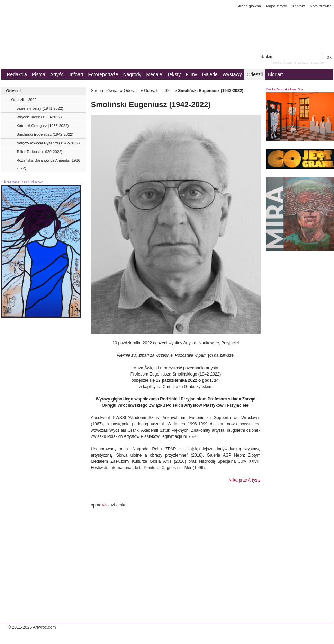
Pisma (39, 74)
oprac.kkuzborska (109, 505)
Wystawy (232, 74)
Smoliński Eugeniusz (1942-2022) (45, 134)
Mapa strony (276, 6)
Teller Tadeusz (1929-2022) (40, 152)
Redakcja (17, 74)
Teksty (174, 74)
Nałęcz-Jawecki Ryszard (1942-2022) (48, 143)
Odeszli (255, 74)
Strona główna (249, 6)
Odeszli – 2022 (24, 100)
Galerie (210, 74)
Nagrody (132, 74)
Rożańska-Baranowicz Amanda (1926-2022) (49, 164)
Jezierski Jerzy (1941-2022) (40, 108)
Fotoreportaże (103, 74)
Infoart (76, 74)
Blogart (275, 74)
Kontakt (298, 6)
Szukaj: (293, 56)
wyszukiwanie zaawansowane (299, 62)
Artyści (57, 74)
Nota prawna (321, 6)
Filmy (191, 74)
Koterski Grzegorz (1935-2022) (43, 126)
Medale (154, 74)
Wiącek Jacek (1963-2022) (39, 117)
